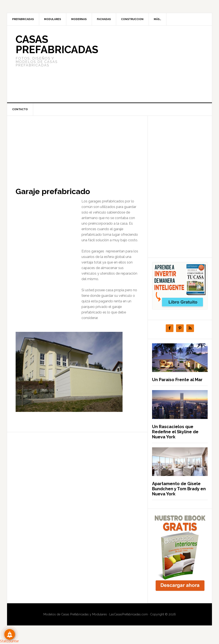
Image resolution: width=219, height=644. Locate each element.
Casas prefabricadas (57, 44)
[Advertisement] (141, 64)
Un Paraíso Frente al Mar (177, 380)
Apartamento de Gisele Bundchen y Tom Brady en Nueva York (179, 489)
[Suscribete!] (10, 634)
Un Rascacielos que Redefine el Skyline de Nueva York (175, 432)
